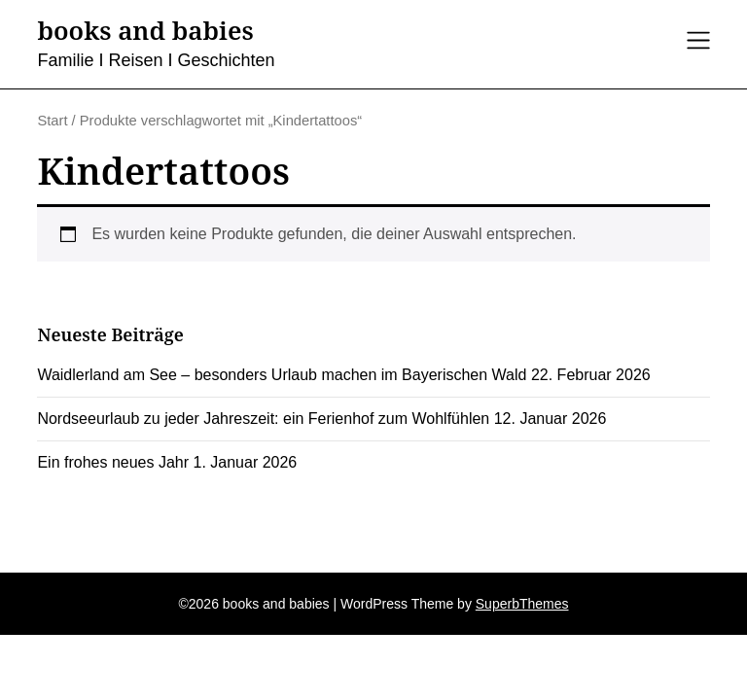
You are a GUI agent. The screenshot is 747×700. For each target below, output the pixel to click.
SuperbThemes (522, 604)
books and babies (145, 31)
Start (52, 121)
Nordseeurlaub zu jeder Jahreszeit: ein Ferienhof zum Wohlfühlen (263, 419)
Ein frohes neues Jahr (113, 462)
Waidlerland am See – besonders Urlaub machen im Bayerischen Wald (282, 375)
